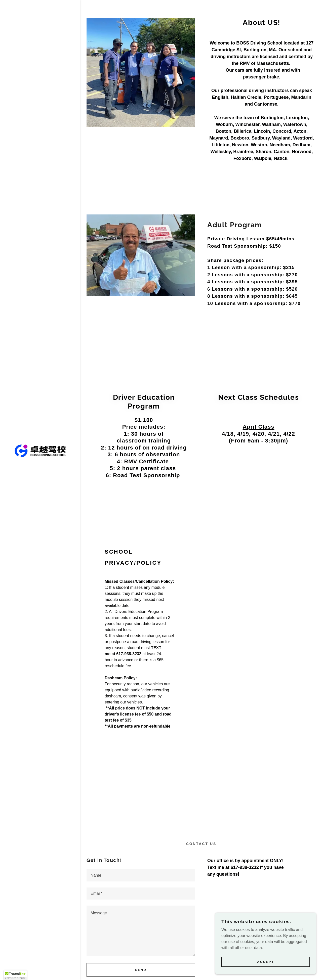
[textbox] (141, 875)
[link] (40, 451)
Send (141, 970)
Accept (266, 962)
